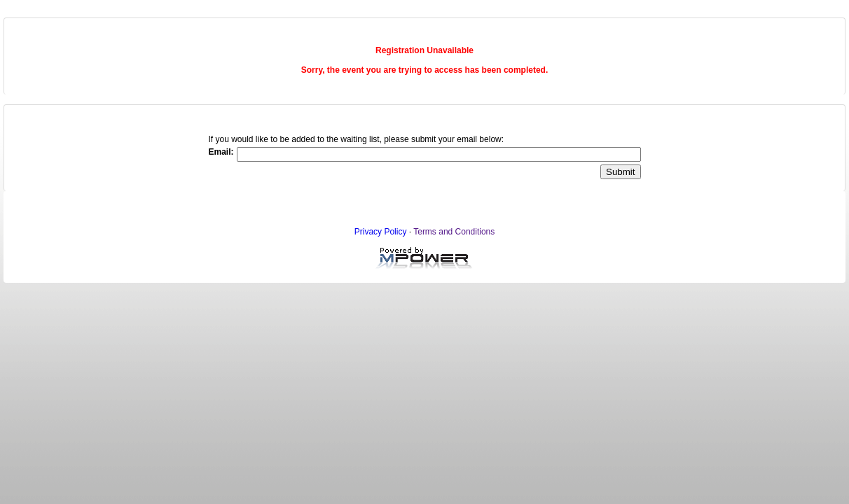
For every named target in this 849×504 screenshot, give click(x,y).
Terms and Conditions (454, 232)
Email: (221, 152)
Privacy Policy (381, 232)
